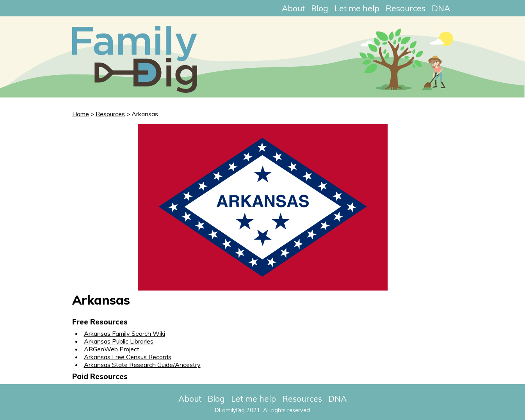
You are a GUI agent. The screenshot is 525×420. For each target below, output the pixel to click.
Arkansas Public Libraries (119, 341)
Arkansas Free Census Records (128, 357)
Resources (406, 8)
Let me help (357, 8)
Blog (320, 8)
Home (81, 114)
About (293, 8)
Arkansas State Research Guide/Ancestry (142, 365)
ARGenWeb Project (112, 349)
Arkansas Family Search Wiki (125, 333)
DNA (441, 8)
